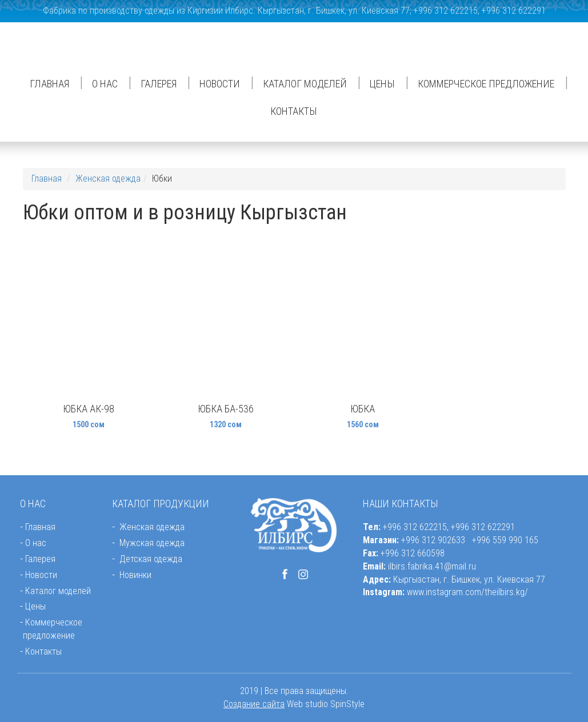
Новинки (135, 575)
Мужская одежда (152, 543)
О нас (105, 84)
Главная (49, 84)
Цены (382, 84)
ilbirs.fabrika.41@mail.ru (432, 566)
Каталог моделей (305, 84)
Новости (220, 84)
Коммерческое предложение (486, 84)
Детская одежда (151, 559)
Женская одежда (108, 179)
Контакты (294, 111)
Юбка (363, 409)
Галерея (159, 84)
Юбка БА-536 (226, 409)
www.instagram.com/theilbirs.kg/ (467, 592)
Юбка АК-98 (89, 409)
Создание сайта (254, 704)
